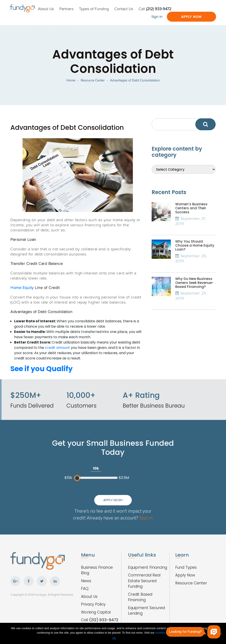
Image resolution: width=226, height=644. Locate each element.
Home (71, 80)
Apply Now (191, 17)
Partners (66, 9)
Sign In (157, 17)
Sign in (146, 518)
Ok (114, 638)
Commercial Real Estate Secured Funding (144, 581)
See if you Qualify (41, 369)
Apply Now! (113, 500)
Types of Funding (94, 9)
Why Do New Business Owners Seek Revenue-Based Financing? (194, 283)
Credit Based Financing (140, 597)
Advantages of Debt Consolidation (135, 80)
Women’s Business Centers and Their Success (191, 208)
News (86, 581)
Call (155, 9)
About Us (46, 9)
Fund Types (186, 567)
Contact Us (124, 9)
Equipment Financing (148, 567)
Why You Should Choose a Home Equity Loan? (195, 245)
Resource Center (93, 80)
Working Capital (96, 612)
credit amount (57, 348)
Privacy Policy (93, 604)
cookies (160, 633)
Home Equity (22, 287)
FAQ (85, 589)
